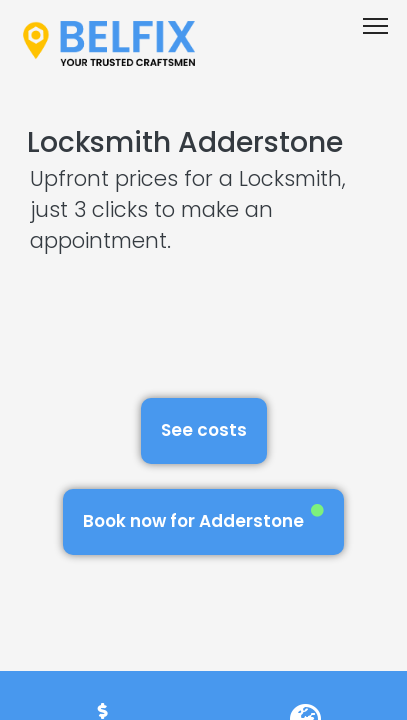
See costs (204, 430)
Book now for (203, 518)
